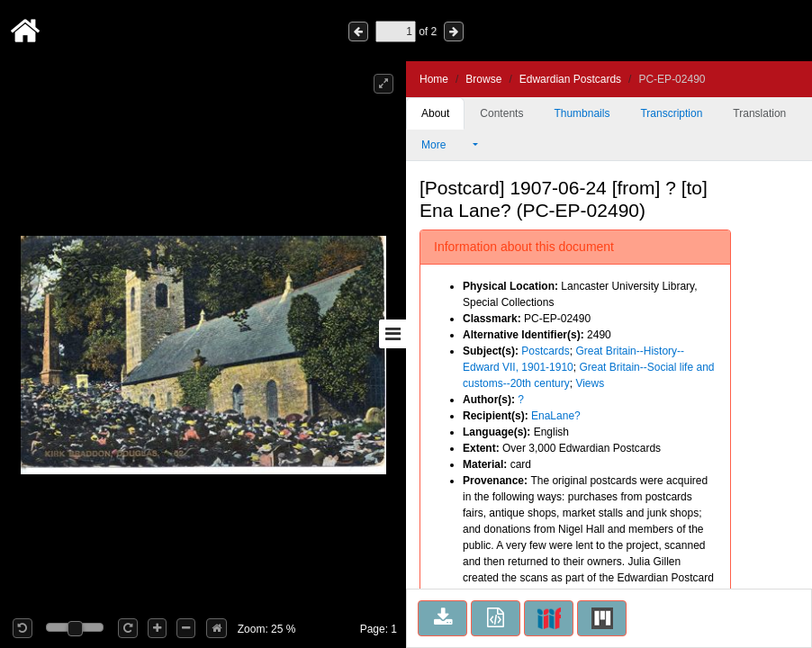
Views (590, 383)
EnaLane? (556, 416)
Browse (483, 79)
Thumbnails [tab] (582, 113)
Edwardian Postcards (570, 79)
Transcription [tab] (671, 113)
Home (434, 79)
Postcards (545, 351)
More (446, 145)
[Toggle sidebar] (392, 334)
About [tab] (435, 113)
